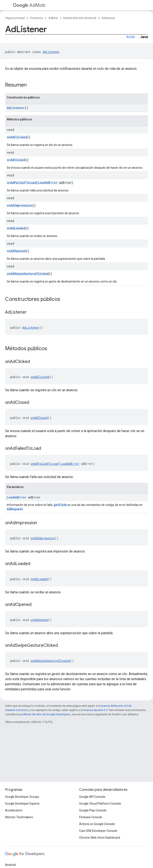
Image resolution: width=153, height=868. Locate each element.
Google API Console (92, 797)
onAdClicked (17, 137)
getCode (60, 505)
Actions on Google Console (97, 824)
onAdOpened (16, 251)
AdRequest (15, 509)
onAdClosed (16, 160)
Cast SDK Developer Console (98, 831)
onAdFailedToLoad (21, 183)
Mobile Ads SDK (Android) (80, 18)
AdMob (29, 5)
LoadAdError (48, 183)
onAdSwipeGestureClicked (28, 274)
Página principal (15, 18)
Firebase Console (91, 817)
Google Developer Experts (22, 804)
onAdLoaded (16, 228)
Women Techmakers (19, 817)
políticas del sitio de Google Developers (45, 714)
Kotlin (131, 37)
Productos (37, 18)
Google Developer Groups (22, 797)
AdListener (51, 52)
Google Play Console (93, 810)
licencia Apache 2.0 (96, 710)
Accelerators (14, 810)
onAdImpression (20, 205)
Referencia (108, 18)
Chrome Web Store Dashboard (100, 838)
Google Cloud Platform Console (100, 804)
